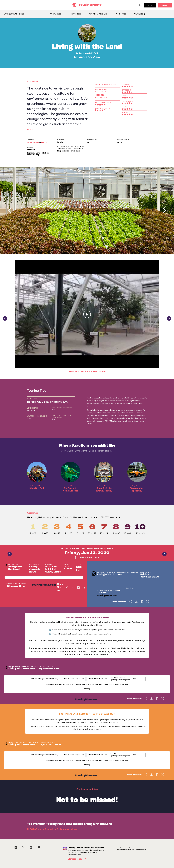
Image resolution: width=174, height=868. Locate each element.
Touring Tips (75, 14)
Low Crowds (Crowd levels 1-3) (44, 679)
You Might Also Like (98, 14)
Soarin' (90, 413)
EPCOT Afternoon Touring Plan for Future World (52, 829)
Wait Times (121, 14)
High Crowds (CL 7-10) (98, 679)
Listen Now (78, 859)
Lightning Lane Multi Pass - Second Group (39, 154)
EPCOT (95, 53)
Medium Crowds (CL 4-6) (73, 679)
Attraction (84, 53)
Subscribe (165, 5)
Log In (150, 5)
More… (31, 129)
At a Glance (56, 14)
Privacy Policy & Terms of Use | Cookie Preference (131, 849)
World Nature (33, 142)
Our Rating (139, 14)
